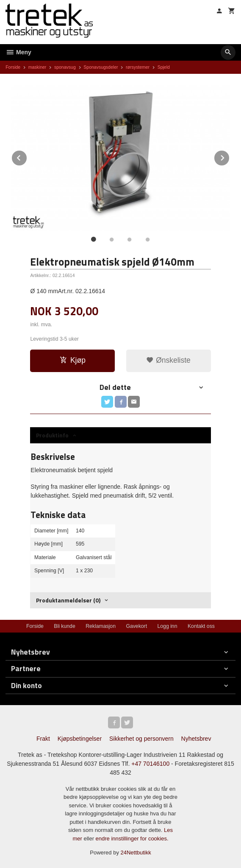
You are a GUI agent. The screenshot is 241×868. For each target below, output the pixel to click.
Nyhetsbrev (196, 739)
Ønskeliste (168, 360)
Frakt (43, 739)
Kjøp (73, 360)
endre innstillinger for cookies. (132, 839)
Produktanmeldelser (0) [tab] (68, 600)
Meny (18, 52)
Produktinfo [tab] (52, 435)
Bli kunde (64, 626)
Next (230, 156)
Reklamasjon (101, 626)
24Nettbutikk (136, 853)
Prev (27, 156)
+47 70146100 (150, 764)
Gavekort (136, 626)
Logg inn (167, 626)
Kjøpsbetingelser (80, 739)
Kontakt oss (201, 626)
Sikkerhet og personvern (141, 739)
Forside (13, 67)
